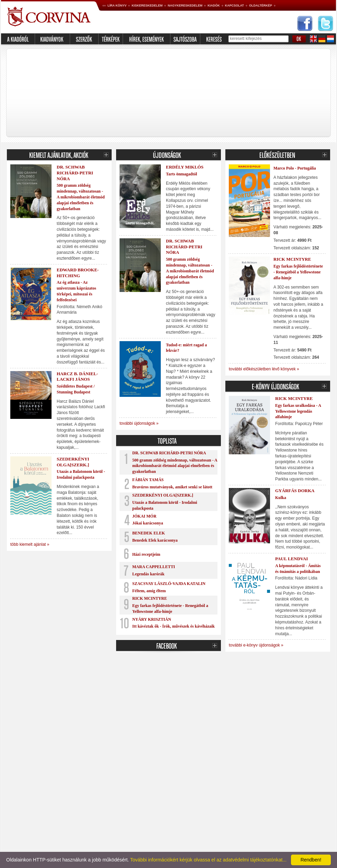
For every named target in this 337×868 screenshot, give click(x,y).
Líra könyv (117, 6)
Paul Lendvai (291, 559)
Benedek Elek (149, 533)
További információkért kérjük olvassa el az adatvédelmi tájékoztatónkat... (208, 860)
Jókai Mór (144, 516)
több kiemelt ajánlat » (30, 544)
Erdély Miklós (185, 167)
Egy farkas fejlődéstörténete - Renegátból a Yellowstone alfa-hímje (298, 272)
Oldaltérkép (261, 6)
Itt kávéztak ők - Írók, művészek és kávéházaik (173, 626)
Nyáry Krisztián (152, 619)
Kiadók (214, 6)
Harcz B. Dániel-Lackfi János (77, 377)
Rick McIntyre (150, 598)
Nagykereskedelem (185, 6)
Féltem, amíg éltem (149, 591)
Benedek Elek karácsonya (155, 540)
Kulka (281, 498)
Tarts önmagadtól (182, 174)
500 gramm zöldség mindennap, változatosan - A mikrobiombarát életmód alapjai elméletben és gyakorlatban (81, 197)
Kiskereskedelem (147, 6)
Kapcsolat (234, 6)
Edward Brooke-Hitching (78, 273)
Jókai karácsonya (148, 523)
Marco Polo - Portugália (295, 168)
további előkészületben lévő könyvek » (264, 369)
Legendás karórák (148, 574)
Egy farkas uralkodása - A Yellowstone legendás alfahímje (298, 411)
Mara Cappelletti (154, 567)
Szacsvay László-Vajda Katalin (169, 584)
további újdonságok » (139, 423)
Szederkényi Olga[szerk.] (73, 462)
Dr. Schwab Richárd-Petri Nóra (75, 173)
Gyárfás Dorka (295, 491)
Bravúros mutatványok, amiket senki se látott (172, 487)
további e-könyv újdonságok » (256, 645)
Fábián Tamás (148, 480)
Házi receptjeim (146, 554)
